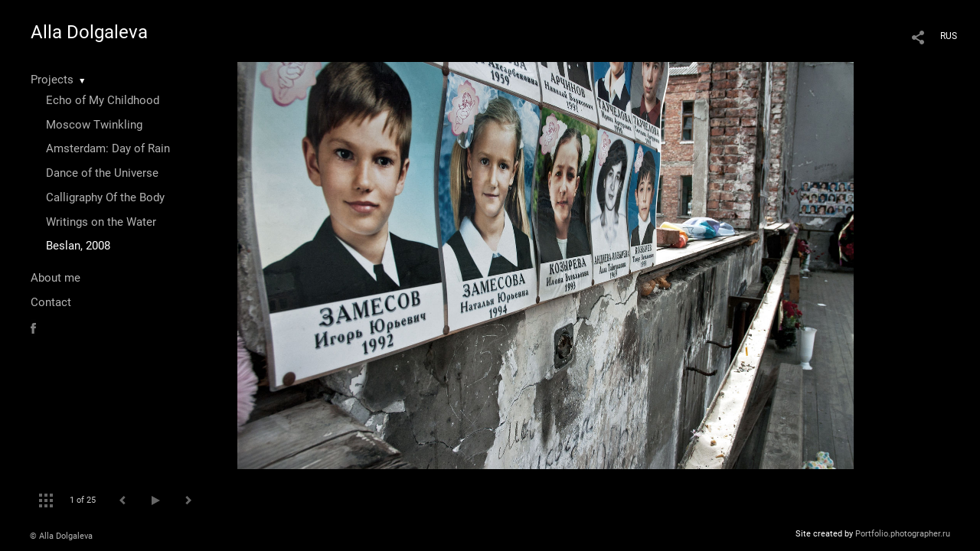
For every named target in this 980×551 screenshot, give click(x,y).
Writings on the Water (101, 222)
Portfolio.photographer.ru (903, 534)
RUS (949, 36)
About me (56, 278)
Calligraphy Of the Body (105, 197)
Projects (52, 80)
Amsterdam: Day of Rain (108, 148)
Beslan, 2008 (78, 246)
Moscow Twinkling (94, 125)
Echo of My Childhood (103, 100)
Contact (51, 302)
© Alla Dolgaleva (61, 536)
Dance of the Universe (102, 173)
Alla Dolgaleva (89, 32)
